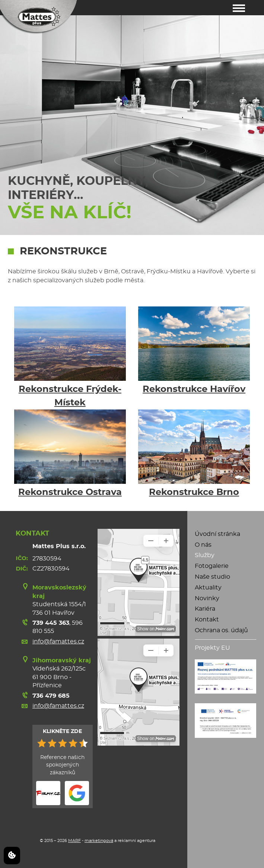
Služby (205, 555)
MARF (74, 841)
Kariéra (205, 609)
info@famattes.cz (58, 642)
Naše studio (212, 577)
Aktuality (208, 588)
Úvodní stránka (217, 534)
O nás (203, 545)
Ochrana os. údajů (221, 630)
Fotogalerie (212, 566)
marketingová (99, 841)
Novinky (207, 598)
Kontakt (207, 620)
